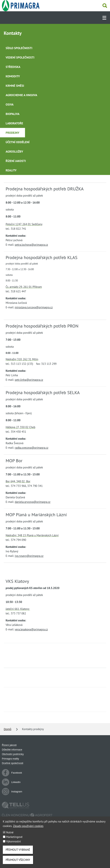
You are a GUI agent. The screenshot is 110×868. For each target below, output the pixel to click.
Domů (8, 729)
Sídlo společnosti (19, 48)
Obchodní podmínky (13, 754)
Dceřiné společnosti (13, 763)
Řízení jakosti (16, 161)
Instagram (12, 792)
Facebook (12, 773)
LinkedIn (11, 782)
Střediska (13, 67)
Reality (11, 170)
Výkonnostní (14, 845)
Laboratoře (14, 123)
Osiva (10, 104)
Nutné (10, 836)
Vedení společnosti (20, 57)
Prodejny (13, 133)
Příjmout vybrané (18, 854)
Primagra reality (10, 759)
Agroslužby (14, 151)
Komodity (13, 76)
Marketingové (14, 841)
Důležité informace (12, 750)
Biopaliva (13, 114)
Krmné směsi (15, 86)
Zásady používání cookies (28, 830)
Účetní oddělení (18, 142)
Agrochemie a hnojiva (21, 95)
